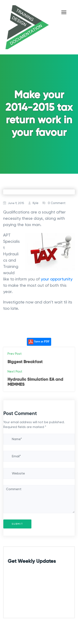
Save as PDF (39, 342)
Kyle (36, 203)
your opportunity (57, 279)
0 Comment (57, 203)
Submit (17, 524)
